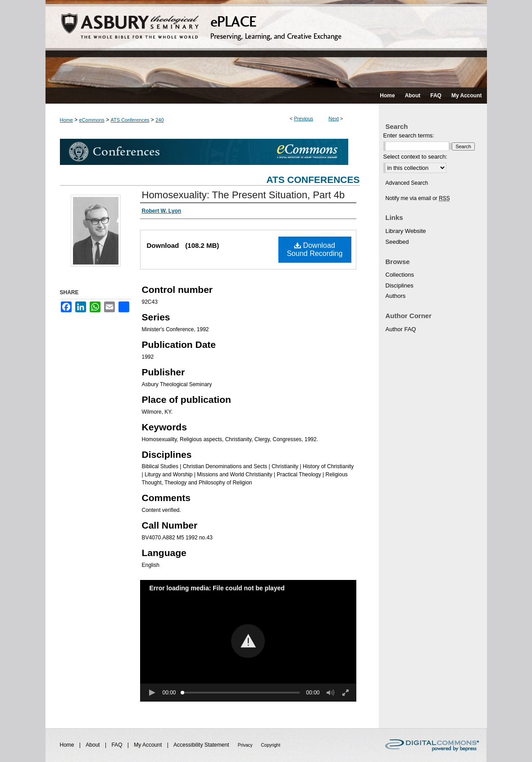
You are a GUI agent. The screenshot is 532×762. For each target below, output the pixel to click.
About (93, 745)
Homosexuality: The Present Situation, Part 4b (243, 195)
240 (159, 120)
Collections (400, 275)
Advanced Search (407, 183)
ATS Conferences (130, 120)
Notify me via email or (418, 198)
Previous (304, 119)
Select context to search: (415, 157)
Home (66, 120)
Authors (396, 296)
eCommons (92, 120)
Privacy (246, 745)
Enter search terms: (409, 135)
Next (334, 119)
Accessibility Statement (202, 745)
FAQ (117, 745)
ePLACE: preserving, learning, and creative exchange (266, 44)
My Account (148, 745)
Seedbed (397, 242)
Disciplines (400, 285)
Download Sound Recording (315, 249)
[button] (248, 641)
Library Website (406, 231)
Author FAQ (401, 329)
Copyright (271, 745)
